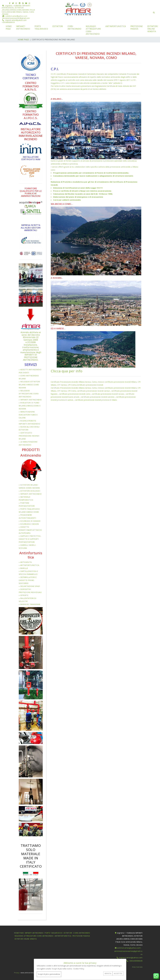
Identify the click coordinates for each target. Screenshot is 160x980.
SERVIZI (31, 364)
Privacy (17, 971)
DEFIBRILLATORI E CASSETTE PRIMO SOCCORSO (28, 580)
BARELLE (24, 568)
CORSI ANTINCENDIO (74, 28)
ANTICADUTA (26, 562)
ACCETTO (118, 973)
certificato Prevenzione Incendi (71, 74)
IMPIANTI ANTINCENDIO (23, 28)
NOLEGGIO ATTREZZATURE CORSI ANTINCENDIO (93, 30)
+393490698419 (8, 22)
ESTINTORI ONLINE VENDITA (153, 29)
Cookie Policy (79, 969)
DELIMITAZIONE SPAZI (30, 586)
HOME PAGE (9, 28)
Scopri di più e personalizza (49, 974)
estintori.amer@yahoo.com (16, 16)
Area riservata (137, 967)
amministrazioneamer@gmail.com (16, 18)
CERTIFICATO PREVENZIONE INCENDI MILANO (29, 436)
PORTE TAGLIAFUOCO (41, 28)
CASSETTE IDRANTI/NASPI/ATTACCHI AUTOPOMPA (30, 530)
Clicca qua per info (67, 371)
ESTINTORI (58, 26)
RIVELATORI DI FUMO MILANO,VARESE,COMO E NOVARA (30, 406)
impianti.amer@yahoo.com (16, 20)
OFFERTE (24, 595)
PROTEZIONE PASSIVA (137, 28)
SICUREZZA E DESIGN (30, 524)
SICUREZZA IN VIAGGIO (30, 521)
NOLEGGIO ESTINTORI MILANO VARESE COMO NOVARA (29, 385)
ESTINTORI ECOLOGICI (30, 491)
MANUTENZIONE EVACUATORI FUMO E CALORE (28, 415)
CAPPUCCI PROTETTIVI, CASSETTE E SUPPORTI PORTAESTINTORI (30, 539)
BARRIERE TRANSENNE (30, 604)
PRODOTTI (31, 450)
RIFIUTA (108, 973)
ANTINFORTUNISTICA (116, 26)
